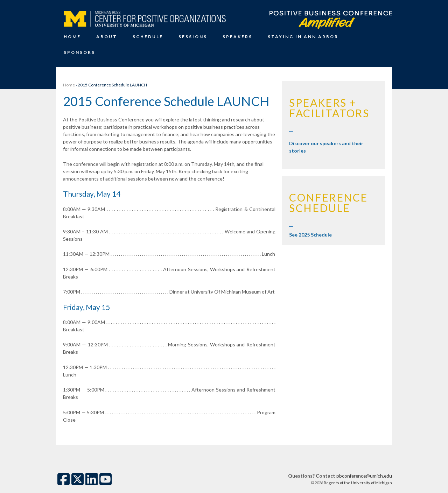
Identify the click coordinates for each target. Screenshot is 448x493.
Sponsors (79, 52)
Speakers (237, 37)
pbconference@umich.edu (364, 476)
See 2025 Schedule (310, 235)
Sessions (193, 37)
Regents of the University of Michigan (358, 483)
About (107, 37)
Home (72, 37)
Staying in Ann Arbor (303, 37)
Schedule (148, 37)
